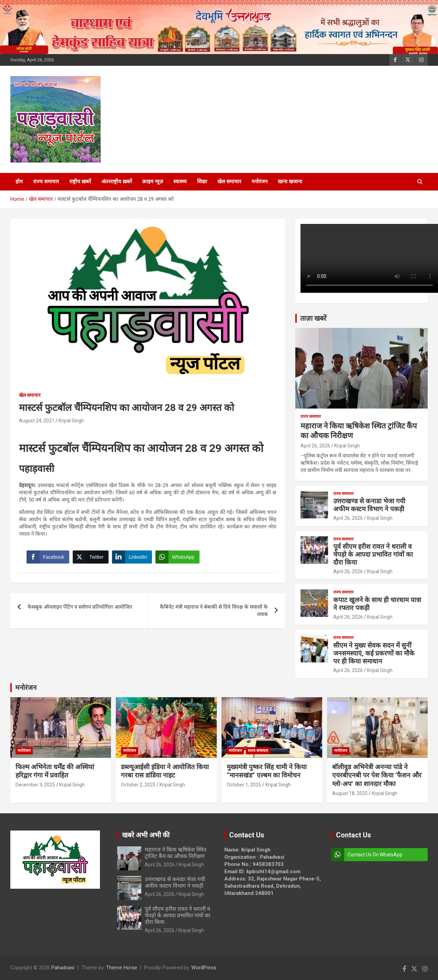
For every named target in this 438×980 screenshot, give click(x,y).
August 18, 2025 (350, 793)
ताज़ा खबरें (313, 318)
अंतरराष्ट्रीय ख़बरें (117, 182)
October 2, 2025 (138, 785)
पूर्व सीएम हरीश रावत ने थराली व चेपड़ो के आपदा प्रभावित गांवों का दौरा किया (373, 554)
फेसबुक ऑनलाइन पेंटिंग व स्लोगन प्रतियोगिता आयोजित (81, 609)
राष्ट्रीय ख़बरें (80, 182)
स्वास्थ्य (180, 182)
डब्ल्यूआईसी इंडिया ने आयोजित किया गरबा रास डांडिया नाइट (165, 771)
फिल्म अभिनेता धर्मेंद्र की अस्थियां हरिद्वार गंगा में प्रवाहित (55, 771)
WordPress (204, 968)
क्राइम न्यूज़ (153, 182)
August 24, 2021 (37, 421)
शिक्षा (202, 182)
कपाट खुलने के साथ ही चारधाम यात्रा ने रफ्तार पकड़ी (377, 604)
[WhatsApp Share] (179, 558)
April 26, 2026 (315, 446)
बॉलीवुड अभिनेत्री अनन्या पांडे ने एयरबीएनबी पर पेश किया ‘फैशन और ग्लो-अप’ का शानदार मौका (377, 775)
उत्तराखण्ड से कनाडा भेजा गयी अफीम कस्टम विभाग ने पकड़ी (369, 505)
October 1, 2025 (244, 785)
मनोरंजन (259, 182)
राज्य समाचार (46, 182)
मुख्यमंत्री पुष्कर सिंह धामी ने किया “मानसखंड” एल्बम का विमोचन (267, 771)
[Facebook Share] (49, 558)
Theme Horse (122, 968)
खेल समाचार (229, 182)
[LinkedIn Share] (133, 558)
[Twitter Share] (92, 558)
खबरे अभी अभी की (146, 835)
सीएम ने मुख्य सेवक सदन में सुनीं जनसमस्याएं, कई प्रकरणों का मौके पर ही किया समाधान (374, 653)
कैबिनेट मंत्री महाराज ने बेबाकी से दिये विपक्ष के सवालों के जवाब (214, 613)
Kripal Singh (71, 421)
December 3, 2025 (35, 785)
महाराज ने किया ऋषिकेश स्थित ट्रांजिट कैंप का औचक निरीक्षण (176, 853)
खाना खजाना (290, 182)
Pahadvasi (63, 968)
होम (19, 182)
